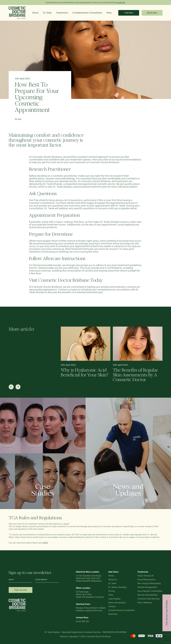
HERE (45, 543)
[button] (11, 387)
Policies (64, 637)
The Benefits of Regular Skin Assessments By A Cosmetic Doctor (135, 375)
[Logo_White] (17, 600)
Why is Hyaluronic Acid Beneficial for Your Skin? (85, 372)
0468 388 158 (82, 621)
